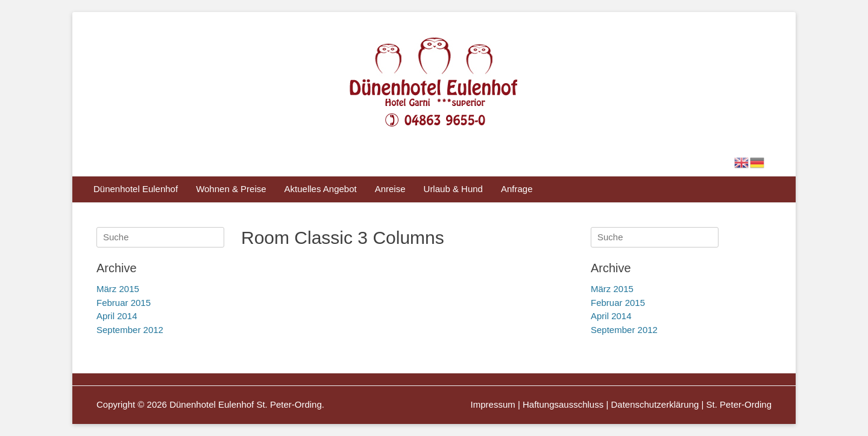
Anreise (390, 189)
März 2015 (612, 289)
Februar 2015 (618, 303)
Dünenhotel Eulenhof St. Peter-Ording (246, 404)
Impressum (493, 404)
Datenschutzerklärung (655, 404)
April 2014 (611, 316)
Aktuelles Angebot (321, 189)
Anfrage (517, 189)
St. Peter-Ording (739, 404)
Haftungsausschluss (563, 404)
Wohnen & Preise (231, 189)
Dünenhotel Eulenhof (136, 189)
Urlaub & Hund (453, 189)
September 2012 (624, 330)
